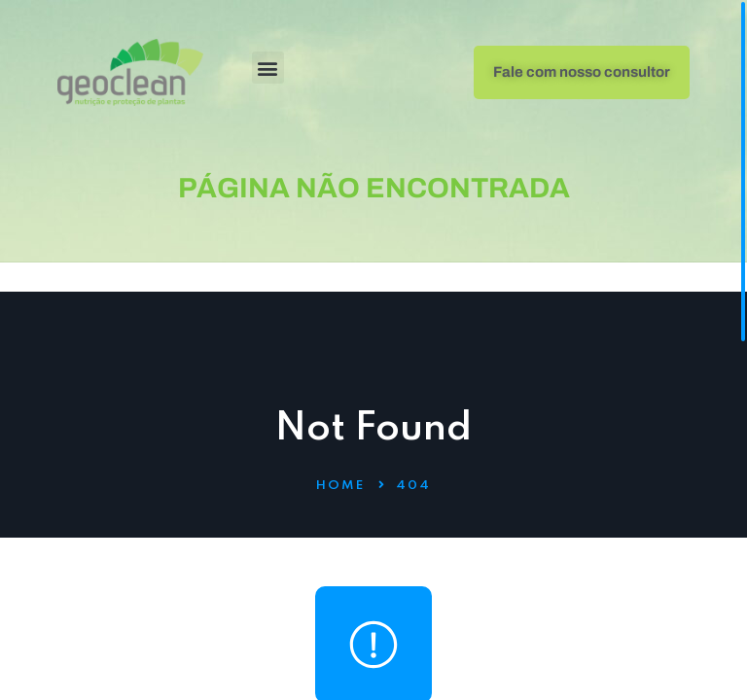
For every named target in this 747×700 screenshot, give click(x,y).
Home (340, 486)
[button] (268, 68)
